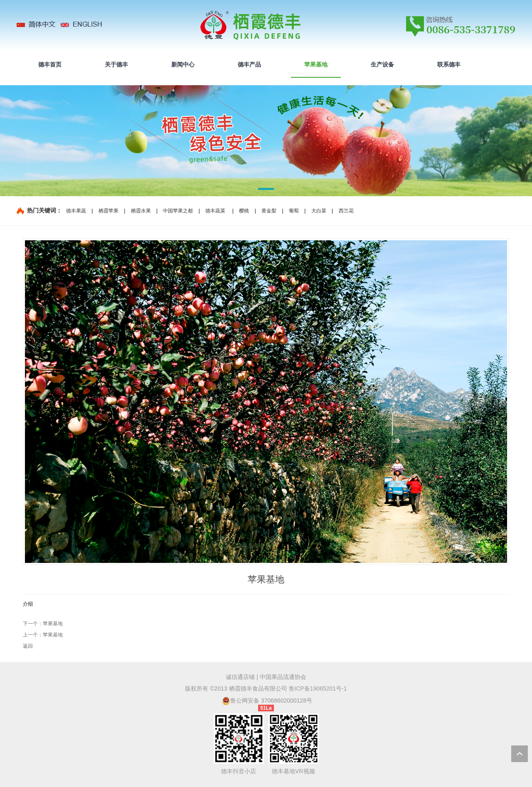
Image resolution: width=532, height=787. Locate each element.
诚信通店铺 (240, 677)
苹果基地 (53, 624)
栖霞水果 (141, 211)
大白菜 (319, 211)
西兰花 (346, 211)
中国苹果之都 (178, 211)
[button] (266, 190)
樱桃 (244, 211)
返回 (28, 646)
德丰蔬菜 (215, 211)
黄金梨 (269, 211)
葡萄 (294, 211)
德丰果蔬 (76, 211)
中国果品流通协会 (283, 677)
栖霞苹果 (108, 211)
